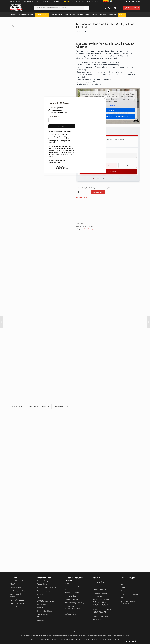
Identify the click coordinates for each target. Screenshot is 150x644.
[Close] (105, 97)
